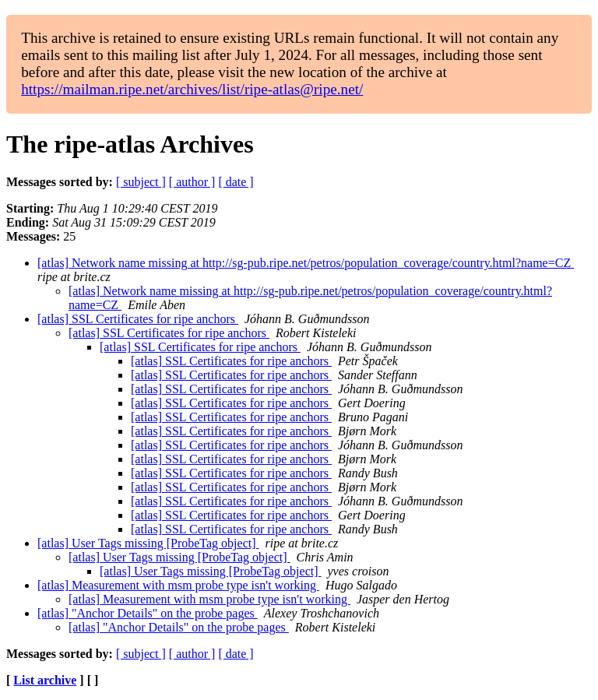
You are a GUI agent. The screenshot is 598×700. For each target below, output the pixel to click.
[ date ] (236, 182)
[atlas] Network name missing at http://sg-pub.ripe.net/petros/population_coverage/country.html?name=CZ (306, 263)
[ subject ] (141, 182)
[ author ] (192, 182)
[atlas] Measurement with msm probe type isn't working (178, 585)
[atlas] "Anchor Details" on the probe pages (148, 613)
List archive (45, 680)
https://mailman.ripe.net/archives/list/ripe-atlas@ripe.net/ (192, 89)
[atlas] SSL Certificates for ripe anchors (138, 319)
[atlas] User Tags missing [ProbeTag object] (148, 543)
